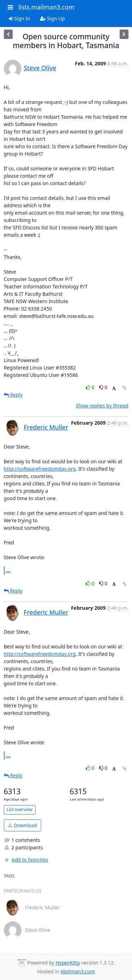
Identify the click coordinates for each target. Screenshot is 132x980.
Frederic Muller (46, 427)
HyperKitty (68, 963)
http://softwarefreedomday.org (40, 469)
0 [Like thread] (91, 387)
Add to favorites (26, 860)
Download (22, 825)
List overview (20, 809)
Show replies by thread (102, 406)
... (8, 570)
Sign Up (53, 18)
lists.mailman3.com (46, 7)
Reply (13, 395)
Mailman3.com (78, 971)
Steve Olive (40, 68)
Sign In (20, 18)
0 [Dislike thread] (103, 387)
